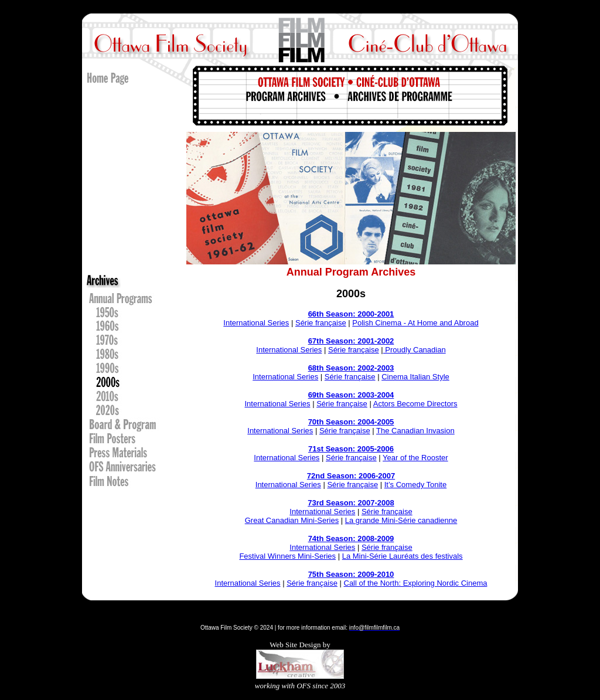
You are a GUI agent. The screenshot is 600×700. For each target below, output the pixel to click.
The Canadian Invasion (415, 431)
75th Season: (333, 574)
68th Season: (333, 368)
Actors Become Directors (415, 404)
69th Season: (333, 395)
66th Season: (333, 314)
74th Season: (333, 538)
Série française (321, 323)
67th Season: (333, 341)
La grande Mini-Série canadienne (401, 520)
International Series (256, 323)
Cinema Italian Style (415, 377)
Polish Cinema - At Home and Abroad (415, 323)
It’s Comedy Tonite (415, 485)
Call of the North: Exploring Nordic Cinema (416, 583)
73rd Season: (333, 503)
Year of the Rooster (415, 458)
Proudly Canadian (415, 350)
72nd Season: (333, 476)
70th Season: (333, 422)
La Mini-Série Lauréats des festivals (403, 556)
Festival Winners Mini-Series (287, 556)
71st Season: (333, 449)
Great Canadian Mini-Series (292, 520)
